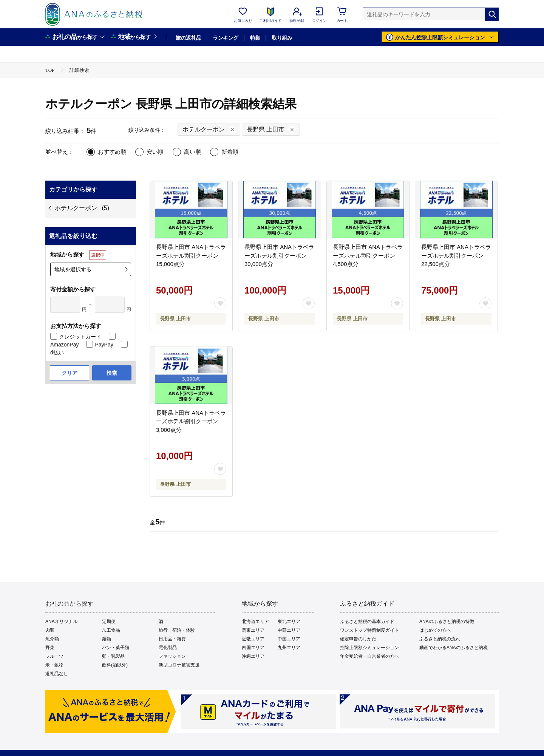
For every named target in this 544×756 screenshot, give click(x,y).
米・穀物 (54, 665)
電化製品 (168, 648)
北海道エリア (255, 621)
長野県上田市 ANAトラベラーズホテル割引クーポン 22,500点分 (456, 255)
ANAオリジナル (61, 621)
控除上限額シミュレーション (369, 648)
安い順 (155, 152)
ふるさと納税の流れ (440, 639)
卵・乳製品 (113, 656)
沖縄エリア (253, 656)
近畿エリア (253, 639)
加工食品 (111, 630)
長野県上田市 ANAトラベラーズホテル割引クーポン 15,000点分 (191, 255)
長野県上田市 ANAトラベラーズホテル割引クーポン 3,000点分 (191, 421)
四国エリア (253, 648)
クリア (70, 373)
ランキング (225, 38)
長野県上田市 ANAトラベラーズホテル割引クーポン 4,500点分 (368, 255)
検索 (112, 373)
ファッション (172, 656)
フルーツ (54, 656)
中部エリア (289, 630)
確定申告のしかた (358, 639)
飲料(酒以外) (115, 665)
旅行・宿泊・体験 (177, 630)
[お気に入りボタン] (220, 303)
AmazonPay (64, 345)
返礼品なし (57, 674)
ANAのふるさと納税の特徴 (447, 621)
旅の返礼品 (188, 38)
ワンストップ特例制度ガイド (369, 630)
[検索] (492, 14)
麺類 (107, 639)
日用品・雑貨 (172, 639)
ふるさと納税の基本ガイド (367, 621)
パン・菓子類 (116, 648)
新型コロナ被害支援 (179, 665)
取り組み (282, 38)
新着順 (230, 152)
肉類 (50, 630)
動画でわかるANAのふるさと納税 (454, 648)
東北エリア (289, 621)
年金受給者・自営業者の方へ (369, 656)
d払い (57, 352)
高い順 (192, 152)
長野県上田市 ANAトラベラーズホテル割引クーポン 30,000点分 (279, 255)
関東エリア (253, 630)
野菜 (50, 648)
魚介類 (52, 639)
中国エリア (289, 639)
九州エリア (289, 648)
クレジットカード (80, 337)
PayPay (104, 345)
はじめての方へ (435, 630)
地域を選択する (73, 269)
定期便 (109, 621)
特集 (255, 38)
